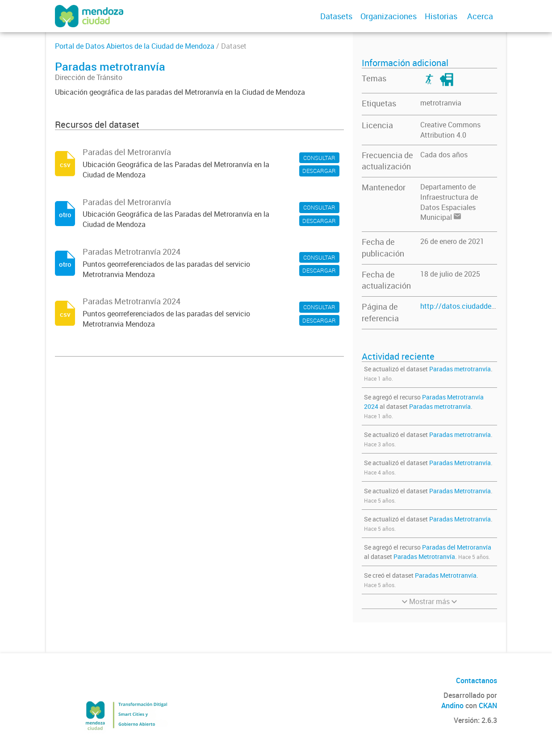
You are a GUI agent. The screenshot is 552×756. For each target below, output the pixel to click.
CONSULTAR (319, 158)
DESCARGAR (319, 171)
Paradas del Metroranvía (457, 547)
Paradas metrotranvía (460, 369)
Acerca (480, 16)
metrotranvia (441, 103)
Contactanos (477, 680)
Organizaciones (389, 16)
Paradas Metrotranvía (460, 463)
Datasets (336, 16)
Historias (441, 16)
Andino (452, 706)
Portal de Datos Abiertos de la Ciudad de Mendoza (135, 46)
